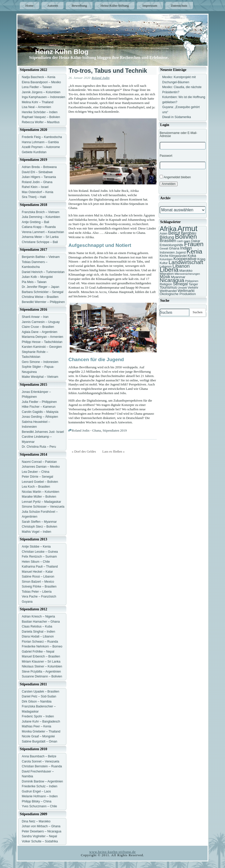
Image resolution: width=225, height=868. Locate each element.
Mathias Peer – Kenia (37, 726)
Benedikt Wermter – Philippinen (43, 302)
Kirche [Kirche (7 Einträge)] (164, 256)
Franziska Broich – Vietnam (41, 212)
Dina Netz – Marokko (36, 821)
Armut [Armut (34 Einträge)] (187, 228)
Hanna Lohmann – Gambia (40, 142)
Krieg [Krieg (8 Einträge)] (201, 259)
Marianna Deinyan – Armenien (42, 337)
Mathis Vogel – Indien (37, 532)
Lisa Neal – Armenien (36, 107)
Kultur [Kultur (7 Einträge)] (164, 263)
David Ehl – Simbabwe (37, 172)
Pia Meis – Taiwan (34, 282)
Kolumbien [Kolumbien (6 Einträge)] (166, 259)
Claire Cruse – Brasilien (38, 327)
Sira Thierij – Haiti (34, 197)
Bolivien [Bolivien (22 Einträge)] (186, 237)
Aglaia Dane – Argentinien (40, 332)
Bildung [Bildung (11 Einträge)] (167, 237)
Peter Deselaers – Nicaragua (42, 831)
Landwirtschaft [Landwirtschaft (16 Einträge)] (186, 262)
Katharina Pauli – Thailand (40, 567)
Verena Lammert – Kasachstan (43, 232)
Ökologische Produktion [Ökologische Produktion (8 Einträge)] (178, 294)
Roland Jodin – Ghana (37, 182)
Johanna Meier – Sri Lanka (40, 237)
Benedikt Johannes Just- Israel (43, 432)
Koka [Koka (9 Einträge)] (192, 256)
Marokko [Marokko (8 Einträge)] (186, 271)
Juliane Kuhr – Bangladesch (41, 721)
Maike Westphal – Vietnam (40, 377)
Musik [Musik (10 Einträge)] (165, 277)
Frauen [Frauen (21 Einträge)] (194, 244)
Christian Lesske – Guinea (40, 552)
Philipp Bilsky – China (37, 801)
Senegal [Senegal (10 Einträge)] (180, 284)
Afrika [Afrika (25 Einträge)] (168, 229)
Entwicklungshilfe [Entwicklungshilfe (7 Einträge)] (171, 245)
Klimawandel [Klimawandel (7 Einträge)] (178, 256)
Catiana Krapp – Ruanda (39, 227)
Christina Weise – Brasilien (40, 297)
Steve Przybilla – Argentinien (41, 672)
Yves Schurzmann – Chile (39, 806)
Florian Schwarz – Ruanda (40, 642)
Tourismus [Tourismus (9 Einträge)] (168, 287)
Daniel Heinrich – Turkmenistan (43, 272)
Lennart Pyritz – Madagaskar (41, 502)
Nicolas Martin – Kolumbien (40, 492)
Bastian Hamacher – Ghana (41, 622)
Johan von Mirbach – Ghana (41, 826)
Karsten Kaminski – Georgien (42, 347)
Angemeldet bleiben (175, 177)
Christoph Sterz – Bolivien (39, 527)
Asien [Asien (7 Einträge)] (163, 234)
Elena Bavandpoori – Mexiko (41, 82)
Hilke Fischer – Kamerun (39, 407)
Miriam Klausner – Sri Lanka (41, 662)
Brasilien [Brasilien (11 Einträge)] (168, 241)
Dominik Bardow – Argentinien (42, 781)
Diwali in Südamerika (177, 117)
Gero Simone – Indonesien (40, 362)
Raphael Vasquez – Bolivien (41, 117)
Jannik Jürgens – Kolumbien (41, 92)
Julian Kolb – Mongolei (37, 277)
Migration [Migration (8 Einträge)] (167, 274)
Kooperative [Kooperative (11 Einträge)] (185, 259)
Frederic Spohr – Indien (38, 716)
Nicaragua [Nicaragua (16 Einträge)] (172, 280)
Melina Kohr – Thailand (38, 102)
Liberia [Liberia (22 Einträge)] (169, 270)
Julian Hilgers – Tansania (39, 177)
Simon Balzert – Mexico (38, 582)
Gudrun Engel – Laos (36, 791)
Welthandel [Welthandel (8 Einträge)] (168, 291)
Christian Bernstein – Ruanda (42, 766)
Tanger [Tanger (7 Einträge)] (193, 284)
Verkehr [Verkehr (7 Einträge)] (193, 288)
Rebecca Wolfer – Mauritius (41, 122)
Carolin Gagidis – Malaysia (40, 412)
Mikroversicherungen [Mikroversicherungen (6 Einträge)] (187, 274)
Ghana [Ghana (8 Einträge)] (174, 248)
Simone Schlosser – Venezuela (43, 507)
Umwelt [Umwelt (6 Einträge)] (182, 288)
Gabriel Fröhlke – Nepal (38, 652)
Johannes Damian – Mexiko (41, 467)
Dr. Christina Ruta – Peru (39, 447)
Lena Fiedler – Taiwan (37, 87)
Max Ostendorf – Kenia (38, 192)
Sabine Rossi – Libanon (38, 577)
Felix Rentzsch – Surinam (39, 557)
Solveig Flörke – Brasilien (39, 587)
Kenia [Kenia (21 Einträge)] (194, 251)
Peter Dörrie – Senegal (37, 477)
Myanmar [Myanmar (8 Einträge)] (178, 277)
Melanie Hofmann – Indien (40, 796)
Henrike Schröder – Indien (40, 112)
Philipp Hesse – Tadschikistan (42, 342)
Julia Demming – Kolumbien (41, 217)
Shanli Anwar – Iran (35, 317)
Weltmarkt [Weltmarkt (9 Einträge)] (186, 291)
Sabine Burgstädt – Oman (39, 741)
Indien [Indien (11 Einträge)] (186, 248)
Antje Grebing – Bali (35, 222)
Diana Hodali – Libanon (38, 636)
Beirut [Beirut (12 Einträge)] (174, 233)
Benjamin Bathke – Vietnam (41, 257)
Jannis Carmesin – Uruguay (41, 322)
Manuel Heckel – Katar (37, 572)
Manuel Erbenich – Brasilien (41, 656)
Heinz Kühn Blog (62, 52)
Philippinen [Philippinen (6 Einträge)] (192, 281)
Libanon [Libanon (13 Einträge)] (181, 266)
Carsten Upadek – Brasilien (40, 692)
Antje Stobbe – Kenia (36, 547)
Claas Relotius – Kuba (37, 626)
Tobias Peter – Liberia (37, 592)
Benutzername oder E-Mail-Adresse (178, 134)
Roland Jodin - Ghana (86, 430)
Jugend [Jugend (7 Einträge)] (181, 253)
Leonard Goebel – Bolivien (40, 482)
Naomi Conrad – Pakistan (39, 462)
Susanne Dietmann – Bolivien (42, 676)
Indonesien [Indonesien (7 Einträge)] (167, 253)
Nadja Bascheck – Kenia (39, 77)
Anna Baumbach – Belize (39, 756)
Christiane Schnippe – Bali (40, 242)
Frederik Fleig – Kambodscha (42, 137)
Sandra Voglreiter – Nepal (39, 836)
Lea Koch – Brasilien (36, 487)
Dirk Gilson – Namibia (37, 702)
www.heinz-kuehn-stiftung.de (112, 852)
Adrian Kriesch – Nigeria (38, 616)
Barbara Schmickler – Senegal (43, 292)
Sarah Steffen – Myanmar (39, 522)
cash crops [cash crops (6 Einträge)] (184, 241)
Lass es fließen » (113, 451)
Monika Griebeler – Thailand (41, 731)
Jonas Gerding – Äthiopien (40, 417)
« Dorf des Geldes (84, 451)
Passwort (166, 156)
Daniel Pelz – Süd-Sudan (39, 696)
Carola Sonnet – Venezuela (40, 761)
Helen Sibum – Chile (36, 562)
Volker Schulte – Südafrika (40, 841)
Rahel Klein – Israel (35, 187)
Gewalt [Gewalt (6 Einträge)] (164, 248)
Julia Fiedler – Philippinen (39, 402)
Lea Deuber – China (35, 472)
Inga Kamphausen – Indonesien (43, 97)
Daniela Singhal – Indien (38, 632)
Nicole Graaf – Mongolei (38, 736)
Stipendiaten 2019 (115, 430)
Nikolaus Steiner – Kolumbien (42, 666)
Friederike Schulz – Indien (40, 786)
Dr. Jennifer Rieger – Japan (40, 287)
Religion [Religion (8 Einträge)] (166, 284)
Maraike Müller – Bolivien (39, 497)
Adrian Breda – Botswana (39, 167)
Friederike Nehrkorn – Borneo (42, 646)
